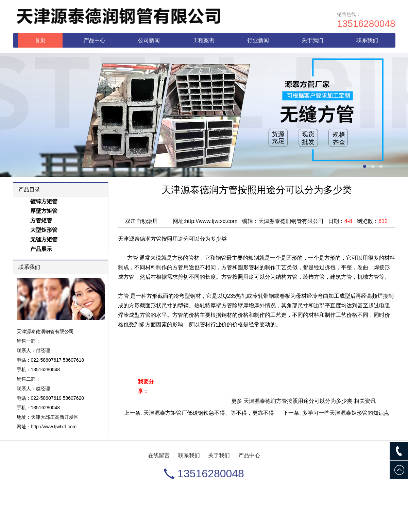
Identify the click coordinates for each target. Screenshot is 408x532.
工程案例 (204, 40)
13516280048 (366, 24)
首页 (40, 40)
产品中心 (95, 40)
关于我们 (312, 40)
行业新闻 (258, 40)
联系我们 (367, 40)
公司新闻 (149, 40)
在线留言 (159, 455)
